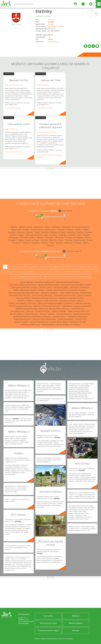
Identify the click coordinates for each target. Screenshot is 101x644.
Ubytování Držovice (11, 129)
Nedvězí (40, 238)
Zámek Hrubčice (43, 311)
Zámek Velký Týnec (82, 314)
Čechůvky (66, 227)
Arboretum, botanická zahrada (13, 272)
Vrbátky (78, 243)
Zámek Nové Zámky (59, 322)
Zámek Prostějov (61, 287)
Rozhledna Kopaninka (77, 317)
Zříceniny (57, 272)
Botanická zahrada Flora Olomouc (54, 309)
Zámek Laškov (45, 287)
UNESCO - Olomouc (26, 301)
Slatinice (53, 240)
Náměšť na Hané (28, 238)
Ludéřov (72, 235)
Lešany (21, 235)
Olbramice (60, 238)
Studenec (17, 243)
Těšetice (26, 243)
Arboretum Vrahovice (79, 287)
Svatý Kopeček (48, 325)
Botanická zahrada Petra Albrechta (24, 293)
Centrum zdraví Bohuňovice (44, 319)
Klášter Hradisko (59, 311)
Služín (61, 240)
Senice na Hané (32, 240)
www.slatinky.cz (53, 42)
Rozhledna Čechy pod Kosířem (23, 285)
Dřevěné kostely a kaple (72, 272)
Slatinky (44, 11)
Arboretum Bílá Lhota (30, 325)
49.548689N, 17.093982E (56, 26)
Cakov (47, 227)
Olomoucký (51, 20)
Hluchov (12, 232)
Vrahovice (68, 243)
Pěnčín (88, 238)
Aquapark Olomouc (50, 293)
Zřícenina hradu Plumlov (64, 295)
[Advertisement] (50, 184)
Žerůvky (51, 246)
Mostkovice (14, 238)
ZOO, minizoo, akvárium (18, 267)
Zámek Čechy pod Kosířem (68, 282)
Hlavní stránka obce (94, 55)
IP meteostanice (68, 639)
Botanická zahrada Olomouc (45, 298)
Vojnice (59, 243)
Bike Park (36, 277)
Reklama (76, 616)
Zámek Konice (32, 314)
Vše (5, 267)
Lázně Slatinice (27, 282)
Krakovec (71, 232)
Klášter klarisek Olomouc (27, 309)
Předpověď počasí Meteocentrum (51, 639)
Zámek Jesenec (59, 317)
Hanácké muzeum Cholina (71, 301)
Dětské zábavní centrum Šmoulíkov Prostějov (66, 290)
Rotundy (87, 272)
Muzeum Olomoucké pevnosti (47, 306)
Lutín (79, 235)
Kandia (30, 232)
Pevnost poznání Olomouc (20, 306)
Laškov (13, 235)
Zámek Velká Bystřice (39, 322)
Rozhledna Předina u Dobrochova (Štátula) (32, 317)
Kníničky (45, 232)
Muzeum (57, 277)
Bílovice (14, 227)
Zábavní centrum (70, 277)
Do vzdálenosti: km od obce (43, 211)
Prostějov (51, 24)
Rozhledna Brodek (78, 322)
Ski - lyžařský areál (56, 267)
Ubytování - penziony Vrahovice (47, 132)
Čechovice (56, 227)
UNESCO (43, 267)
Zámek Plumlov (84, 295)
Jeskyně (96, 272)
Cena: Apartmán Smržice (13, 108)
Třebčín (45, 243)
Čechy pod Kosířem (80, 227)
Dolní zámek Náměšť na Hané (24, 287)
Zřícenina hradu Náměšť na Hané (76, 285)
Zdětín (86, 243)
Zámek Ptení (86, 293)
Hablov (86, 230)
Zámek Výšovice (17, 314)
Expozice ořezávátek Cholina (71, 298)
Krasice (88, 232)
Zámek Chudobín (47, 314)
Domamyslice (37, 230)
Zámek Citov (81, 319)
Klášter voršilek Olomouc (47, 301)
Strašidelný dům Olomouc (22, 311)
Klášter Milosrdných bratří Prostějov (29, 290)
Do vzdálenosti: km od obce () (40, 251)
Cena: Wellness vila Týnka (45, 108)
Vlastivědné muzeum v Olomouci (76, 306)
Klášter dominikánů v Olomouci (22, 303)
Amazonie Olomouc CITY (20, 295)
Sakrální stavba (84, 277)
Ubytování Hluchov (43, 85)
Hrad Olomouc (78, 309)
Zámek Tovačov (21, 322)
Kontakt (76, 630)
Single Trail (47, 277)
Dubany (70, 230)
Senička (44, 240)
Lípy (46, 235)
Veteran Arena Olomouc (79, 311)
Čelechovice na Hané (20, 230)
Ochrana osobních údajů (48, 630)
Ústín (52, 243)
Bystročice (39, 227)
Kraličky (80, 232)
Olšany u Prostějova (75, 238)
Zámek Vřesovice (64, 314)
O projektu (48, 616)
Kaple (37, 232)
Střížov (90, 240)
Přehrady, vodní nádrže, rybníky (86, 267)
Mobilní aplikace (76, 623)
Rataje (21, 240)
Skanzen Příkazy (23, 298)
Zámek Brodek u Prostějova (68, 325)
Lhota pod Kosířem (34, 235)
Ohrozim (49, 238)
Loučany (53, 235)
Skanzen (69, 267)
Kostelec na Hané (58, 232)
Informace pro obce (48, 623)
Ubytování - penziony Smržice (14, 85)
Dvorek (78, 230)
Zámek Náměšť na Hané (49, 285)
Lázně (14, 277)
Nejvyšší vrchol (24, 277)
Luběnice (62, 235)
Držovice (61, 230)
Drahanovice (50, 230)
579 (49, 37)
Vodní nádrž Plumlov (69, 293)
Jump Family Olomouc (42, 295)
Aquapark (33, 267)
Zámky (48, 272)
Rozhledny (31, 272)
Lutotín (86, 235)
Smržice (69, 240)
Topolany (36, 243)
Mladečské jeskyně (22, 319)
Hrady (40, 272)
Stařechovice (79, 240)
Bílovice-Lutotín (26, 227)
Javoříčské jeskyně (66, 319)
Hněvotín (21, 232)
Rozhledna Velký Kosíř (45, 282)
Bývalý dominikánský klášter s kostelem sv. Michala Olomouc (65, 303)
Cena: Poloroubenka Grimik (14, 152)
